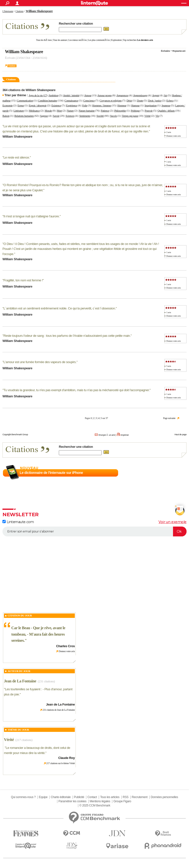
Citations (12, 66)
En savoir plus (176, 473)
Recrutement (140, 797)
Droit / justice (155, 100)
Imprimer (125, 435)
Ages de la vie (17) (38, 95)
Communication (25, 100)
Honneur (122, 105)
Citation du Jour (20, 615)
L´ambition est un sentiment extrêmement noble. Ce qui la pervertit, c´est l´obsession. (60, 308)
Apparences (122, 95)
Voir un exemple (173, 522)
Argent (156, 95)
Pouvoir (149, 111)
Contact (92, 797)
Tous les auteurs (60, 40)
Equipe (43, 797)
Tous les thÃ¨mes (44, 40)
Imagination (151, 105)
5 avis (169, 366)
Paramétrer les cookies (72, 801)
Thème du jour (18, 730)
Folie (85, 105)
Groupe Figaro (122, 801)
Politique (135, 111)
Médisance (34, 111)
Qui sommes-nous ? (23, 797)
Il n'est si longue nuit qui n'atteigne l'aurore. (31, 216)
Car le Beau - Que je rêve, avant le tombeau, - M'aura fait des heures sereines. (38, 634)
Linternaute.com (18, 522)
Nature (70, 111)
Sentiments (85, 116)
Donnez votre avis (173, 136)
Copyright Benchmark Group (15, 434)
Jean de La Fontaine (20, 681)
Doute (140, 100)
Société (100, 116)
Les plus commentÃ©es (99, 40)
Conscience (89, 100)
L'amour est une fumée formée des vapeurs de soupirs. (40, 362)
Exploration (116, 40)
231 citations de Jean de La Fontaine (59, 710)
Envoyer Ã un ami (107, 435)
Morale (48, 111)
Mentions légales (100, 801)
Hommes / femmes (102, 105)
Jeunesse (166, 105)
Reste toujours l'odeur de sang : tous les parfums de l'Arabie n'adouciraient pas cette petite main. (67, 336)
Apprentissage (140, 95)
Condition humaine (47, 100)
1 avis (169, 162)
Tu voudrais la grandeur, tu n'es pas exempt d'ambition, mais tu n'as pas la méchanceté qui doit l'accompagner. (76, 390)
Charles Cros (65, 646)
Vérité (148, 116)
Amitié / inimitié (71, 95)
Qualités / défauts (166, 111)
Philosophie (120, 111)
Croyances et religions (111, 100)
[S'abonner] (94, 531)
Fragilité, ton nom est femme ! (23, 280)
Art (165, 95)
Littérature (19, 111)
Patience (105, 111)
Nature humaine (87, 111)
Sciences (70, 116)
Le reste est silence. (17, 157)
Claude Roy (67, 758)
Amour (88, 95)
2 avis (169, 132)
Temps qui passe (130, 116)
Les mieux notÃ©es (78, 40)
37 (107, 418)
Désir (129, 100)
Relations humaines (24, 116)
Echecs (170, 100)
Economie (8, 105)
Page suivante (169, 418)
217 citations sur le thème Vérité (61, 763)
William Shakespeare (24, 52)
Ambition (54, 95)
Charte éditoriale (61, 797)
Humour (135, 105)
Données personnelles (164, 797)
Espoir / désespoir (38, 105)
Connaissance (71, 100)
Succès (113, 116)
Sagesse (44, 116)
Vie (157, 116)
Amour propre (105, 95)
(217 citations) (24, 740)
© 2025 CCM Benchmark (95, 805)
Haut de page (181, 434)
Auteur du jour (19, 671)
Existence (56, 105)
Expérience (72, 105)
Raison (6, 116)
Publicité (79, 797)
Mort (59, 111)
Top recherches (130, 40)
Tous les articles (110, 797)
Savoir (56, 116)
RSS (125, 797)
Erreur (21, 105)
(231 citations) (46, 681)
